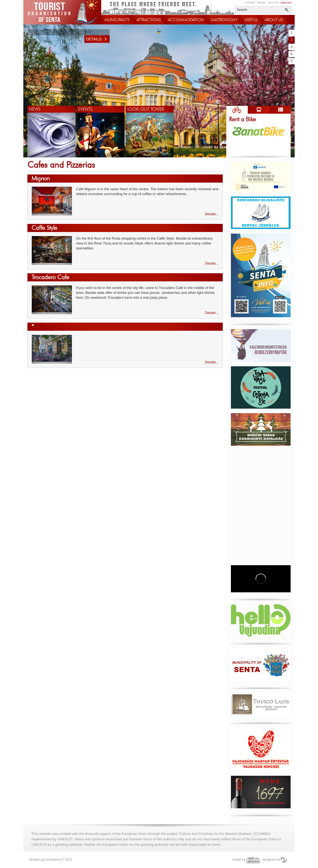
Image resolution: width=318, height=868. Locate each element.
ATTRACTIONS (149, 20)
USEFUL (251, 20)
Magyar (273, 3)
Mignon (41, 178)
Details (98, 39)
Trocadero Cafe (50, 277)
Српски (250, 3)
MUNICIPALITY (117, 20)
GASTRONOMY (224, 20)
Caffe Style (44, 228)
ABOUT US (274, 20)
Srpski (261, 3)
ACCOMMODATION (186, 20)
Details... (212, 214)
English (286, 3)
